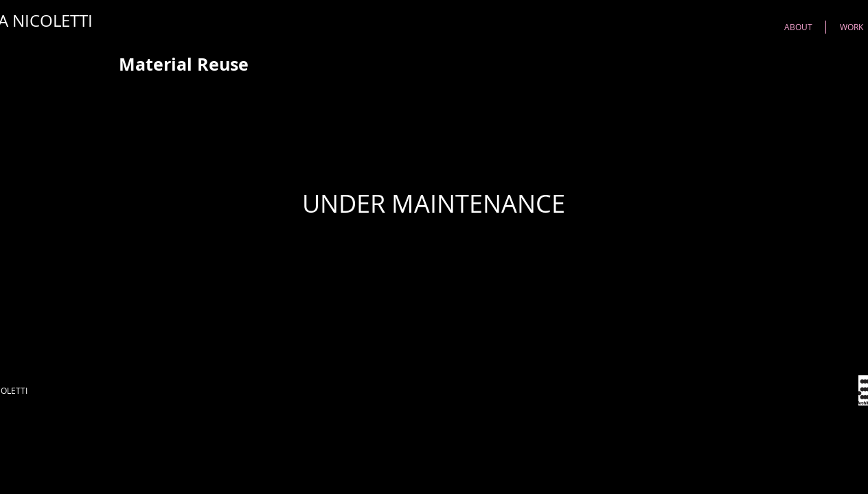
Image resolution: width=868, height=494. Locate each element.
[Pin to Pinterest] (737, 64)
